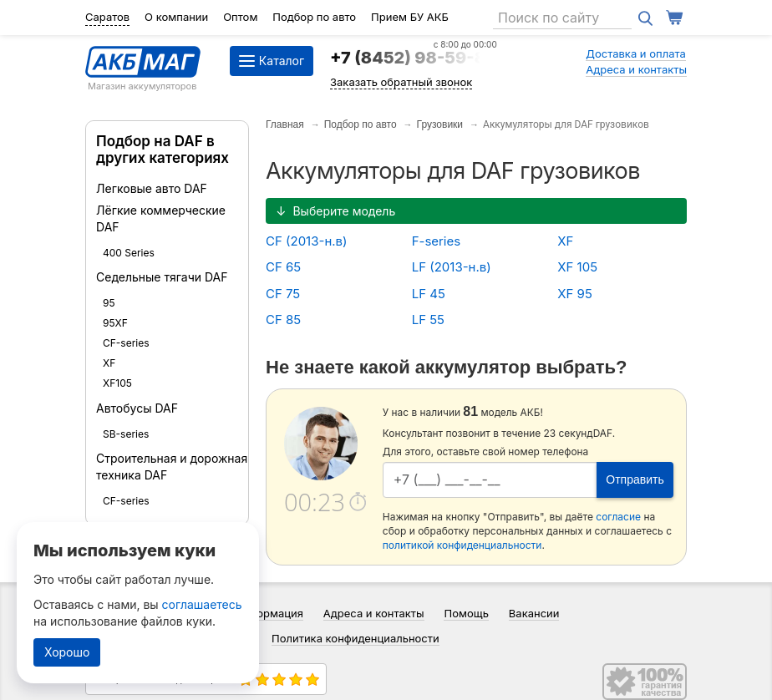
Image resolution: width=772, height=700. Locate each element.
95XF (115, 323)
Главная (285, 124)
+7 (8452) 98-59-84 (414, 58)
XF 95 (575, 294)
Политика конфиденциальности (356, 638)
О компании (176, 17)
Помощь (466, 613)
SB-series (126, 434)
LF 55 (428, 320)
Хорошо (67, 652)
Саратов (107, 17)
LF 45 (429, 294)
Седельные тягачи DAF (162, 277)
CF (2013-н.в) (306, 241)
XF (109, 363)
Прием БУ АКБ (410, 17)
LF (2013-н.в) (452, 267)
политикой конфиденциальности (462, 545)
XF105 (117, 383)
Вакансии (534, 613)
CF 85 (283, 320)
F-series (437, 241)
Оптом (240, 17)
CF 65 (283, 267)
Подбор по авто (314, 17)
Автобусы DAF (137, 408)
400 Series (129, 253)
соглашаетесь (202, 604)
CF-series (126, 343)
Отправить (635, 479)
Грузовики (440, 124)
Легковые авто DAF (152, 188)
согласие (618, 517)
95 (109, 303)
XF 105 (577, 267)
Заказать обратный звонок (401, 82)
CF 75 (283, 294)
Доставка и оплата (636, 53)
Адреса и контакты (636, 69)
